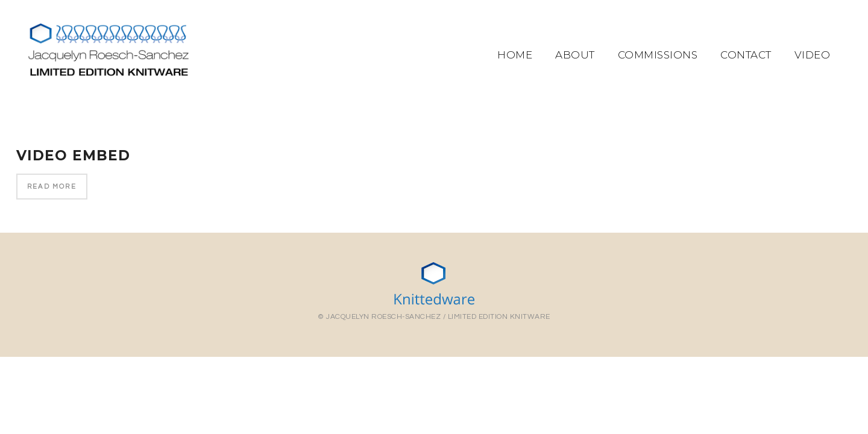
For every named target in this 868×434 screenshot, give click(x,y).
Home (515, 55)
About (575, 55)
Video (813, 55)
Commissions (658, 55)
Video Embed (73, 156)
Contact (746, 55)
